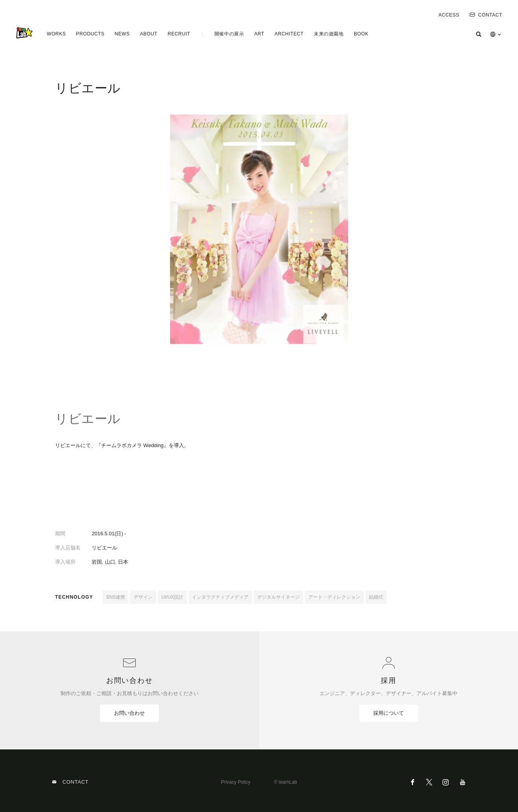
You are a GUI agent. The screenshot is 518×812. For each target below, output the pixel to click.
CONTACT (486, 15)
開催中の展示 (229, 34)
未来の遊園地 (329, 34)
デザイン (143, 597)
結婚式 (376, 597)
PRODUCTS (90, 34)
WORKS (56, 34)
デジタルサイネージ (278, 597)
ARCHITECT (289, 34)
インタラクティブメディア (220, 597)
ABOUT (149, 34)
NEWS (122, 34)
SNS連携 (116, 597)
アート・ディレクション (334, 597)
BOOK (361, 34)
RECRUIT (179, 34)
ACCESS (449, 15)
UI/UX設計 (172, 597)
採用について (389, 713)
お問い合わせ (129, 713)
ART (259, 34)
